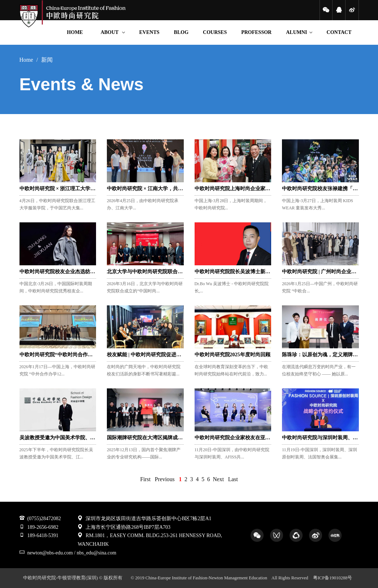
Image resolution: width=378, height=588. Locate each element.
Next (218, 479)
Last (233, 479)
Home (26, 60)
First (145, 479)
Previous (165, 479)
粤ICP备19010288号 (333, 578)
